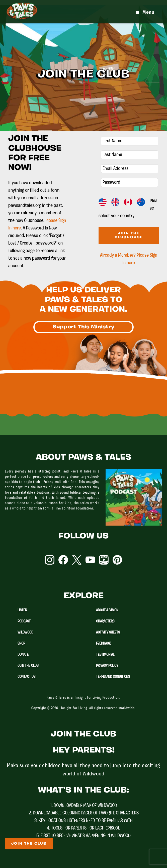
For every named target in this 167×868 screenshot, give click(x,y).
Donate (23, 655)
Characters (105, 621)
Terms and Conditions (113, 677)
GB (115, 202)
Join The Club (28, 666)
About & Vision (107, 610)
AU (141, 202)
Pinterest (117, 560)
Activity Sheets (108, 633)
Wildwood (25, 633)
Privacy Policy (107, 666)
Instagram (50, 560)
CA (128, 202)
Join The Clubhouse (129, 235)
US (103, 202)
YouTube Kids (104, 560)
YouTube (90, 560)
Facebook (63, 560)
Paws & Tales (22, 15)
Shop (21, 644)
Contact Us (26, 677)
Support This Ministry (84, 327)
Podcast (24, 621)
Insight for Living (74, 708)
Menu (148, 13)
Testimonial (105, 655)
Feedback (103, 644)
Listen (22, 610)
